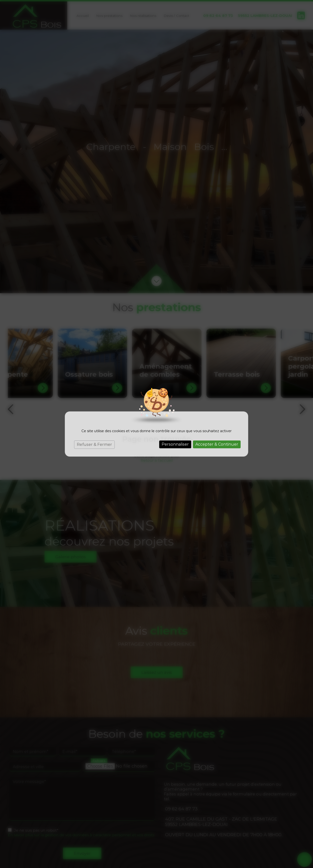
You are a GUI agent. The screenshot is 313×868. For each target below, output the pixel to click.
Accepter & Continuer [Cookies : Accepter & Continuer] (217, 444)
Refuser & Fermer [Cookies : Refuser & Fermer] (94, 445)
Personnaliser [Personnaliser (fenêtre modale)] (175, 444)
